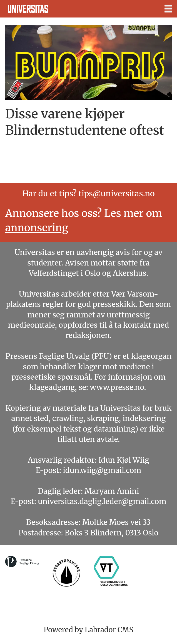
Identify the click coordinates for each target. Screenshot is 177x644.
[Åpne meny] (168, 9)
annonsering (37, 228)
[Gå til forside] (28, 9)
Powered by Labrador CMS (88, 630)
